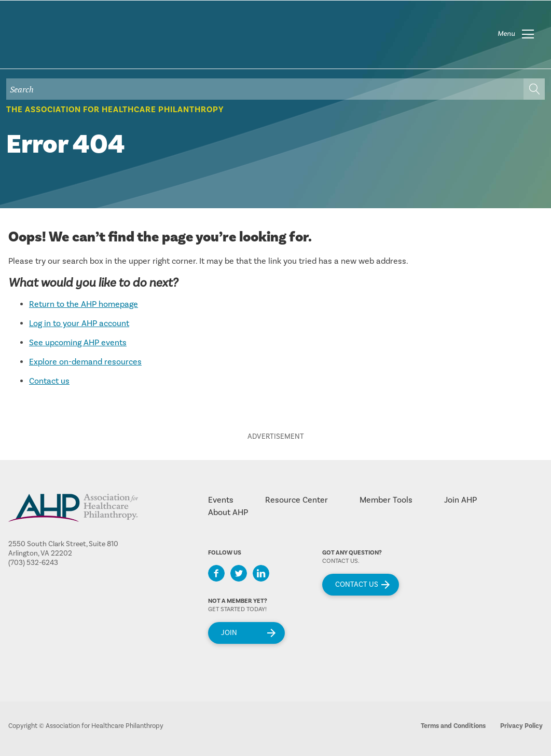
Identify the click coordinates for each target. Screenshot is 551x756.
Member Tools (386, 500)
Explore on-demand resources (85, 362)
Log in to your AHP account (79, 323)
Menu (506, 34)
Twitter (239, 573)
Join (229, 633)
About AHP (228, 512)
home (71, 41)
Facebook (216, 573)
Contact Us (357, 585)
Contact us (49, 381)
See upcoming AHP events (78, 343)
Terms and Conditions (453, 726)
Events (221, 500)
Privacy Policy (521, 726)
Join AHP (460, 500)
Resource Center (297, 500)
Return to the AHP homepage (84, 304)
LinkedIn (261, 573)
